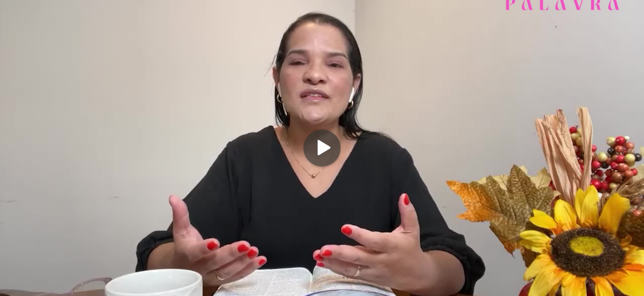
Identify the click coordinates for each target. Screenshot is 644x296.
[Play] (322, 148)
